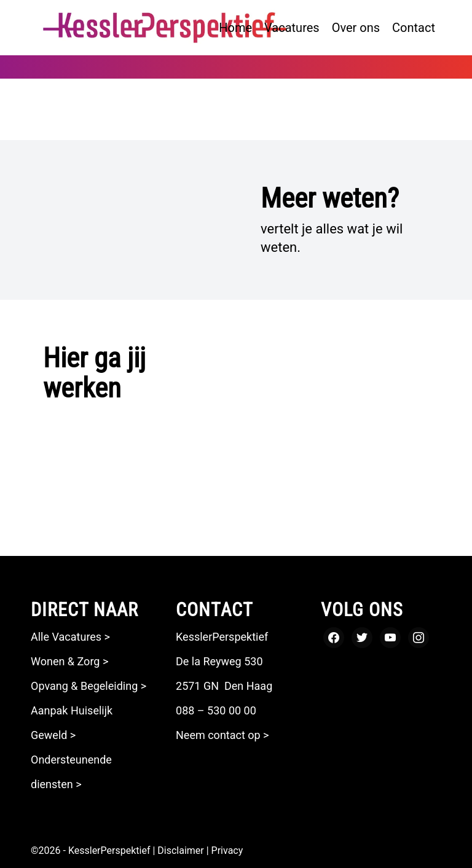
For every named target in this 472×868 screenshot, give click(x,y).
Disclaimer (180, 850)
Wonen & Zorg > (69, 661)
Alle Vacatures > (70, 637)
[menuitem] (235, 28)
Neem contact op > (222, 735)
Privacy (227, 850)
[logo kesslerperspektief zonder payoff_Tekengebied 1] (165, 28)
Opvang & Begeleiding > (88, 686)
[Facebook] (334, 637)
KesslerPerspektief (109, 850)
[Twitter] (362, 637)
